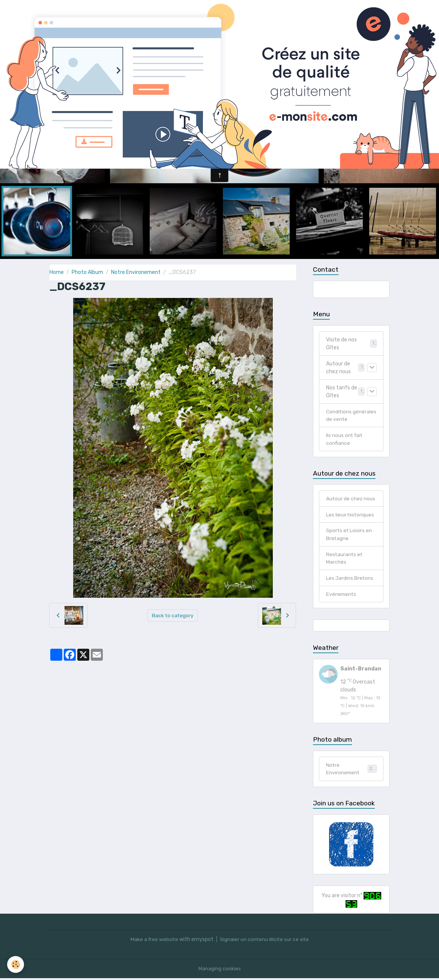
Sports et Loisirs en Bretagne (349, 536)
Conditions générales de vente (351, 416)
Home (57, 272)
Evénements (342, 596)
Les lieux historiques (350, 515)
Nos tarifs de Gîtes (342, 392)
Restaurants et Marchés (345, 560)
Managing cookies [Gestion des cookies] (220, 970)
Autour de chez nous (338, 368)
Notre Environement (136, 272)
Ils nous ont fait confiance (345, 440)
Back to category (173, 615)
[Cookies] (16, 964)
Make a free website (154, 941)
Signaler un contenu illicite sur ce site (265, 941)
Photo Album (87, 272)
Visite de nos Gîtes (341, 344)
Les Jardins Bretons (350, 580)
